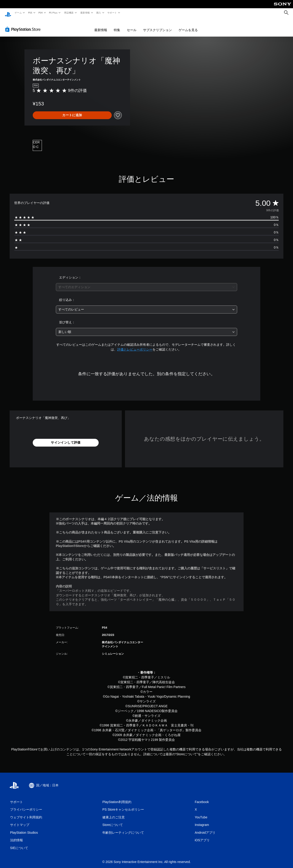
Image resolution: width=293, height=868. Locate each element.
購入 (99, 13)
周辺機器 (69, 13)
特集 (117, 26)
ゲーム (18, 13)
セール (132, 26)
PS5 (30, 13)
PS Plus (53, 13)
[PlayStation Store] (24, 25)
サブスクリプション (157, 26)
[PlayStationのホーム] (8, 13)
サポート (112, 13)
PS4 (41, 13)
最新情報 (85, 13)
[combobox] (147, 283)
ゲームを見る (188, 26)
